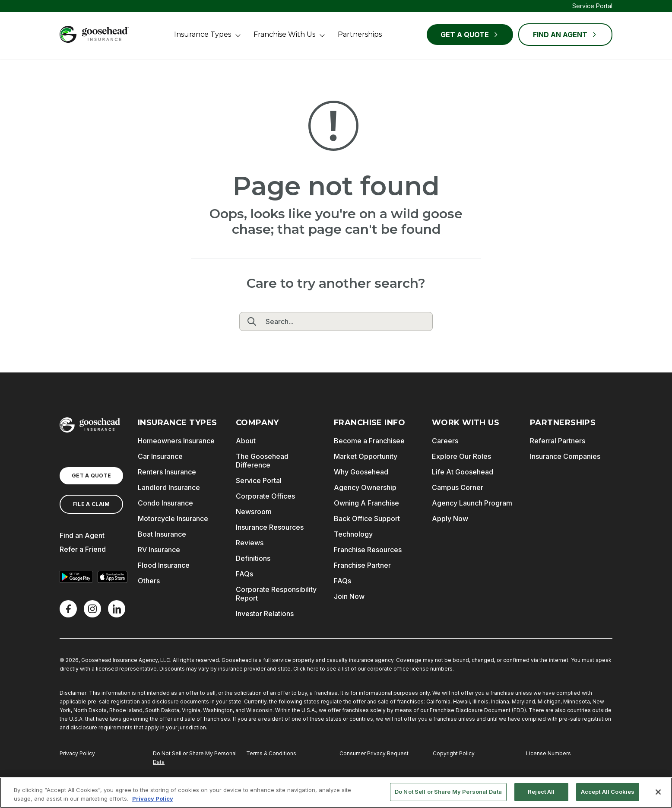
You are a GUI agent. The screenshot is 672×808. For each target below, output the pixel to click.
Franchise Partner (362, 565)
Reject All (541, 792)
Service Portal (592, 6)
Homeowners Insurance (176, 441)
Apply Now (450, 519)
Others (149, 581)
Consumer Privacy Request (374, 753)
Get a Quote (470, 35)
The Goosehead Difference (262, 461)
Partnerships (360, 34)
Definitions (253, 558)
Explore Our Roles (461, 456)
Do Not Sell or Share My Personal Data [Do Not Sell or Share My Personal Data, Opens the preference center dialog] (448, 792)
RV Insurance (159, 550)
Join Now (349, 596)
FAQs (244, 574)
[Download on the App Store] (112, 577)
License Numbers (548, 753)
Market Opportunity (366, 456)
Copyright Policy (454, 753)
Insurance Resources (270, 527)
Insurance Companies (565, 456)
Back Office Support (367, 519)
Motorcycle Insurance (173, 519)
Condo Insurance (165, 503)
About (246, 441)
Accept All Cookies (608, 792)
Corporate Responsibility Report (276, 594)
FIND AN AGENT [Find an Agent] (565, 35)
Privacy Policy (77, 753)
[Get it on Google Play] (76, 577)
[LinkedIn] (117, 609)
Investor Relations (265, 614)
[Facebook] (68, 609)
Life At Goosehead (463, 472)
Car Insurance (160, 456)
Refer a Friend (83, 549)
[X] (92, 609)
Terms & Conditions (271, 753)
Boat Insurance (162, 534)
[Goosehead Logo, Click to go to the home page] (94, 34)
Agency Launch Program (472, 503)
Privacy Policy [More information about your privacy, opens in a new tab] (153, 798)
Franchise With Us (284, 34)
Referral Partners (558, 441)
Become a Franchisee (369, 441)
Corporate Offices (265, 496)
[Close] (658, 792)
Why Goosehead (361, 472)
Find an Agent (82, 535)
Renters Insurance (167, 472)
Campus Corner (458, 487)
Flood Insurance (164, 565)
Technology (353, 534)
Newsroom (254, 512)
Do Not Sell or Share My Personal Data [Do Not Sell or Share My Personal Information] (195, 758)
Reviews (250, 543)
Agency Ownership (365, 487)
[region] (336, 793)
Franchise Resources (368, 550)
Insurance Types (203, 34)
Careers (445, 441)
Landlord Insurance (169, 487)
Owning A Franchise (366, 503)
